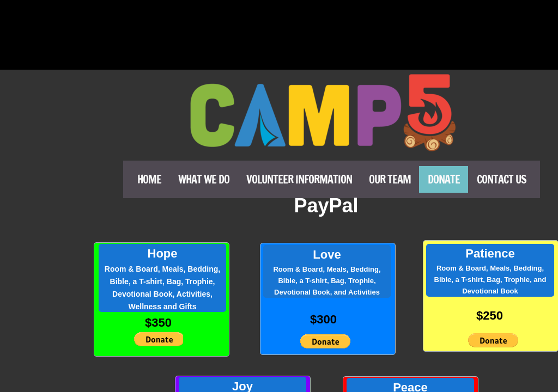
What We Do (204, 179)
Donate (444, 179)
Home (149, 179)
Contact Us (502, 179)
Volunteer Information (299, 179)
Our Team (390, 179)
